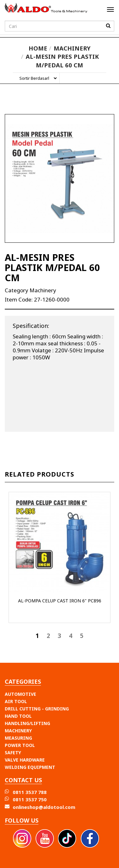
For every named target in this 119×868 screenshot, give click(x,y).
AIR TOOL (16, 701)
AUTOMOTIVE (20, 694)
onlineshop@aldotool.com (44, 807)
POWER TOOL (20, 745)
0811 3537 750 (30, 799)
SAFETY (13, 753)
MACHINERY (18, 731)
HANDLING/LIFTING (27, 723)
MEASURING (18, 738)
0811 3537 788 (30, 792)
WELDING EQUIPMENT (30, 767)
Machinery (72, 48)
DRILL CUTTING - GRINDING (37, 709)
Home (38, 48)
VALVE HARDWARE (25, 760)
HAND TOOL (18, 716)
